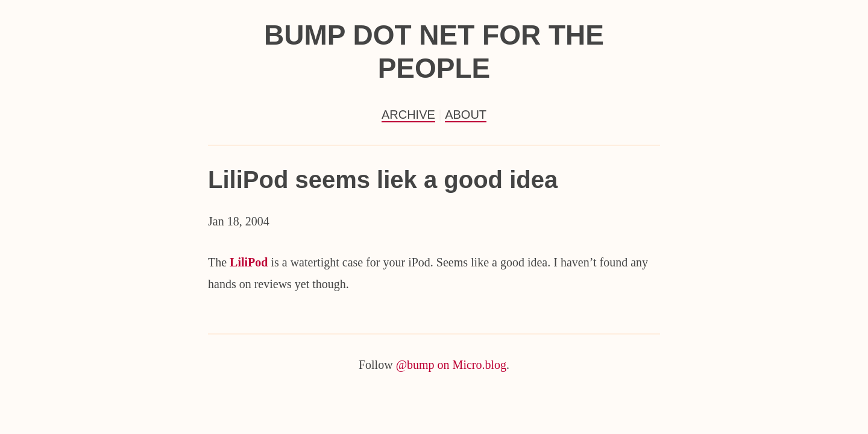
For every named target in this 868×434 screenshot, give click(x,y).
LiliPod (249, 262)
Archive (408, 115)
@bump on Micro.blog (451, 365)
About (466, 115)
